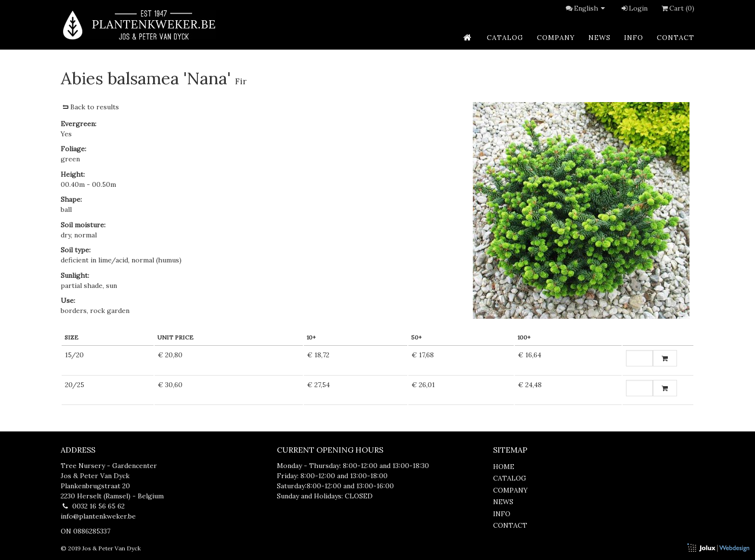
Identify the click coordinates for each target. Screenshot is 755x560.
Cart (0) (677, 8)
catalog (505, 38)
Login (634, 8)
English (591, 8)
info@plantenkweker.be (98, 516)
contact (676, 38)
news (599, 38)
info (634, 38)
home (504, 467)
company (556, 38)
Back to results (90, 107)
